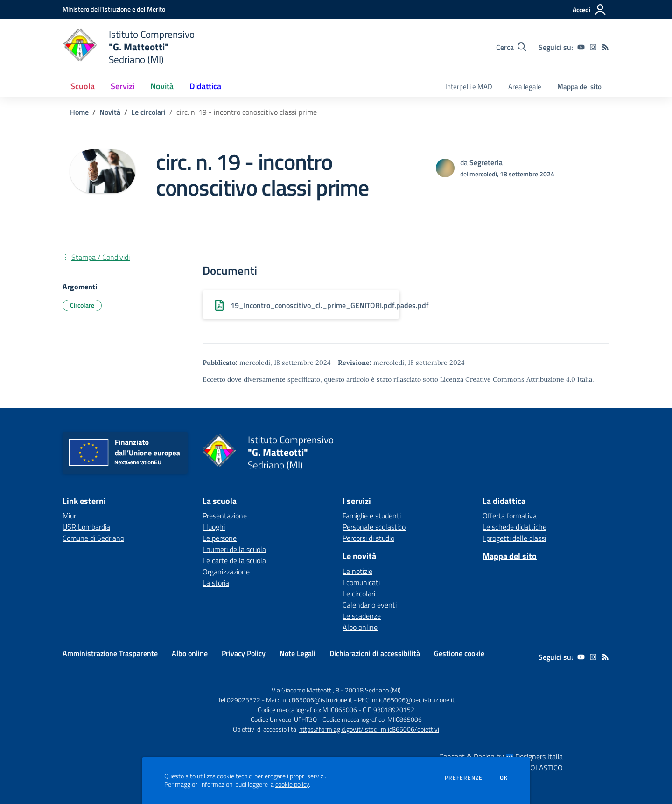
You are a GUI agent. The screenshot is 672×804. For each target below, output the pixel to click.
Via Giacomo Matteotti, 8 (305, 690)
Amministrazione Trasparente (110, 653)
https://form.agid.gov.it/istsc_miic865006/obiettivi (369, 729)
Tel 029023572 (239, 700)
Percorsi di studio (368, 538)
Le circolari (148, 112)
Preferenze (464, 778)
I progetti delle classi (514, 538)
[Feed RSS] (605, 47)
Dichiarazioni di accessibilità (375, 653)
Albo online (360, 627)
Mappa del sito (579, 87)
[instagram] (593, 47)
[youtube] (581, 47)
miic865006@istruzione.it (316, 700)
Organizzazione (226, 572)
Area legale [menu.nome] (525, 87)
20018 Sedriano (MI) (373, 690)
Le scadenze (362, 616)
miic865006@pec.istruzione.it (413, 700)
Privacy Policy (244, 653)
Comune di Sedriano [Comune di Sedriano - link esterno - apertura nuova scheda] (93, 538)
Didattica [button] (205, 86)
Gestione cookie (459, 653)
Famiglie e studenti (372, 516)
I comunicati (361, 582)
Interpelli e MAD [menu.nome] (469, 87)
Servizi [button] (122, 86)
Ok (504, 778)
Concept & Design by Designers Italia (501, 756)
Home (79, 112)
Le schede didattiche (514, 527)
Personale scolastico (374, 527)
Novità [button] (162, 86)
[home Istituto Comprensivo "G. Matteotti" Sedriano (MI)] (129, 47)
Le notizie (357, 571)
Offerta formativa (510, 516)
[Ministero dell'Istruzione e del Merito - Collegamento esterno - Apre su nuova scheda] (114, 9)
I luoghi (214, 527)
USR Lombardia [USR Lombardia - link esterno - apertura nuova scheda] (86, 527)
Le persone (220, 538)
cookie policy (292, 784)
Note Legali (297, 653)
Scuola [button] (83, 86)
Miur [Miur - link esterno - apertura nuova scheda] (69, 516)
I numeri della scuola (234, 549)
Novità (110, 112)
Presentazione (225, 516)
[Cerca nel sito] (511, 47)
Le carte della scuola (234, 560)
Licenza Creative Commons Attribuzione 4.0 (508, 379)
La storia (216, 583)
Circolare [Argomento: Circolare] (82, 305)
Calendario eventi (370, 605)
